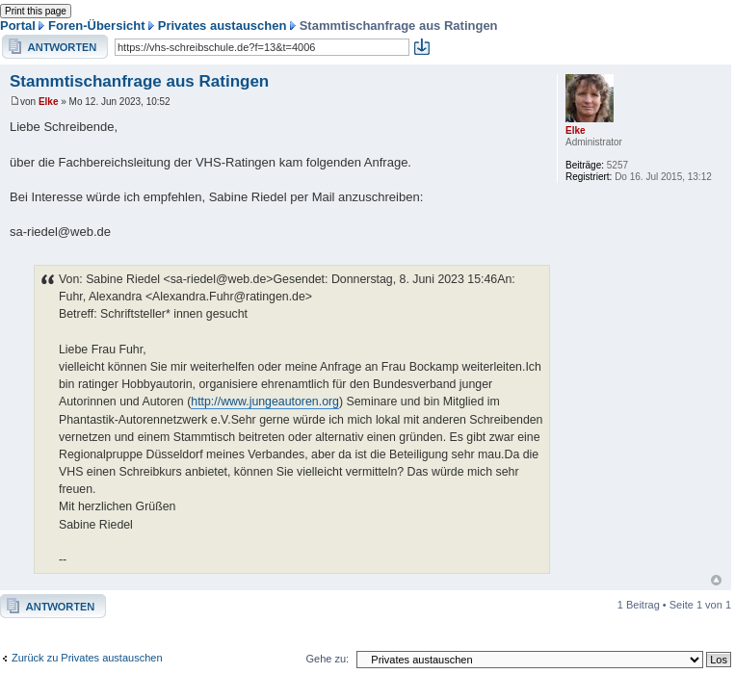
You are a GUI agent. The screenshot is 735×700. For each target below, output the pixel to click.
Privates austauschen (223, 26)
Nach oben (716, 580)
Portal (18, 26)
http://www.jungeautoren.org (265, 402)
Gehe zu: (327, 659)
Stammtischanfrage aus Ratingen (139, 81)
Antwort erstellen (55, 47)
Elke (49, 102)
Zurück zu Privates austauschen (87, 658)
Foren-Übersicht (96, 26)
